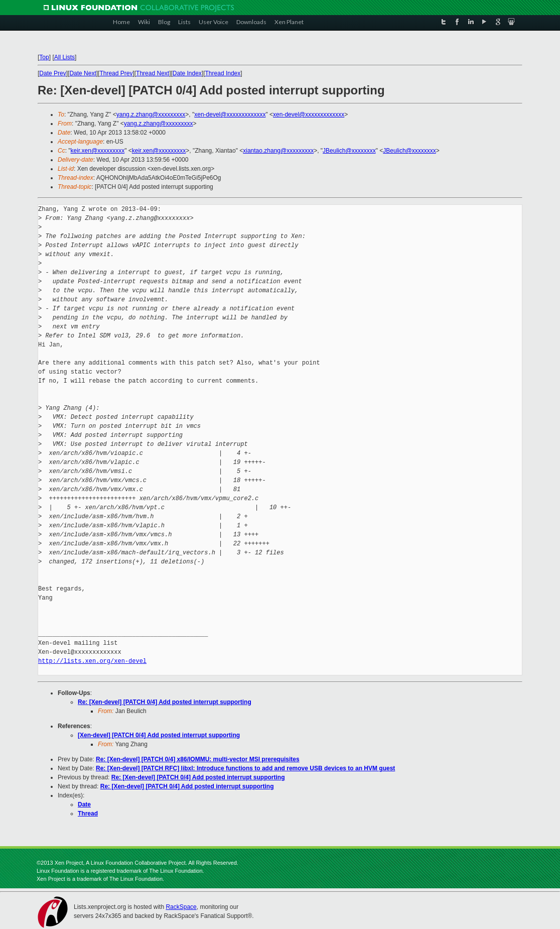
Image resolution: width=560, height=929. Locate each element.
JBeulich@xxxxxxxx (349, 151)
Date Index (187, 73)
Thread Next (153, 73)
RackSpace (181, 907)
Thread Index (223, 73)
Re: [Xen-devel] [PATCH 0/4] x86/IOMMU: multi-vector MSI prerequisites (198, 759)
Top (44, 57)
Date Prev (52, 73)
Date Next (83, 73)
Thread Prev (116, 73)
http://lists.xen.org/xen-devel (92, 661)
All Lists (64, 57)
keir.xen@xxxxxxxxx (98, 151)
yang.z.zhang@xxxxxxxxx (151, 114)
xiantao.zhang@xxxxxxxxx (278, 151)
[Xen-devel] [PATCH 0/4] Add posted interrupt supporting (159, 735)
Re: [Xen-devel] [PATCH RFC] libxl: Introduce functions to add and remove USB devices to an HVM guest (245, 768)
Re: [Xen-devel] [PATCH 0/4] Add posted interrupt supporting (165, 702)
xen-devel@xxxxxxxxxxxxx (230, 114)
